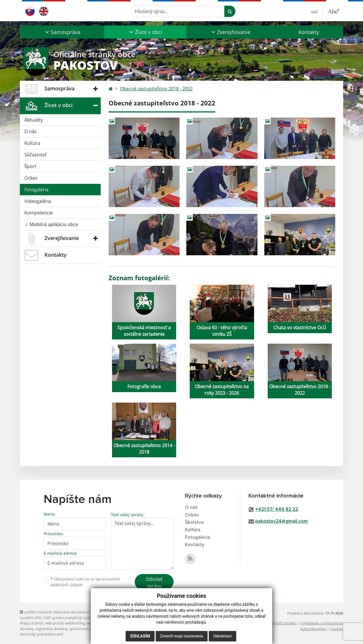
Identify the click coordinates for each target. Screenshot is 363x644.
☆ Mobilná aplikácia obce (51, 224)
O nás (30, 131)
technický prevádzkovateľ (41, 634)
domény (27, 629)
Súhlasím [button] (140, 636)
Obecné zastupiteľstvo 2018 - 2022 (156, 89)
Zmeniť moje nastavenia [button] (182, 636)
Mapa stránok (32, 623)
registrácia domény (51, 629)
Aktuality (34, 120)
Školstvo (194, 523)
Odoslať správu (154, 583)
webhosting (75, 623)
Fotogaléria (36, 190)
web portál (54, 623)
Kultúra (32, 143)
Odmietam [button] (222, 636)
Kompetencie (39, 213)
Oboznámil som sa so (85, 582)
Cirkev (31, 178)
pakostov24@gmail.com (281, 521)
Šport (30, 166)
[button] (62, 32)
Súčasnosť (35, 155)
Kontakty (309, 32)
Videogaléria (38, 201)
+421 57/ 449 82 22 (277, 510)
